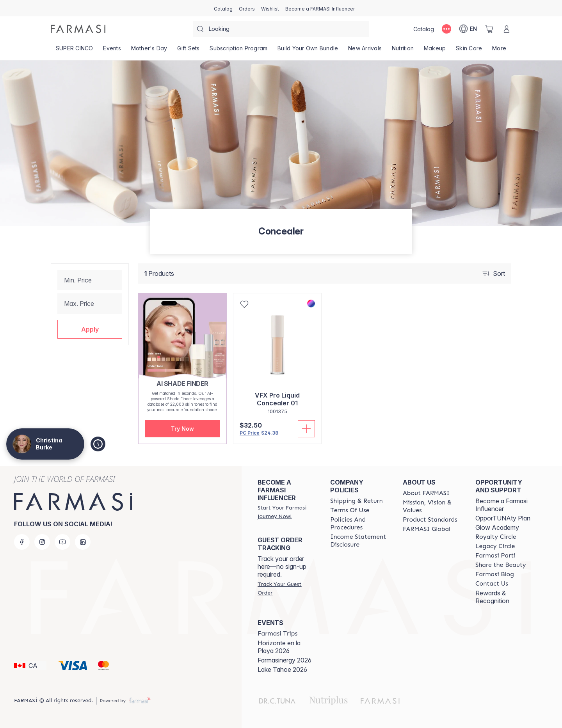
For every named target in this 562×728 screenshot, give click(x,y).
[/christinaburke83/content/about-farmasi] (426, 493)
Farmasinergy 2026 (285, 660)
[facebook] (22, 542)
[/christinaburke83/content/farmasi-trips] (277, 634)
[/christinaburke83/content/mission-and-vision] (432, 506)
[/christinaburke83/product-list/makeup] (435, 51)
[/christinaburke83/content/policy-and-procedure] (359, 524)
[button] (90, 329)
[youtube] (62, 542)
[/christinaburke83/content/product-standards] (430, 520)
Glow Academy (497, 527)
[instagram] (42, 542)
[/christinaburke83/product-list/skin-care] (469, 51)
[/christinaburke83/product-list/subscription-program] (239, 51)
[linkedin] (83, 542)
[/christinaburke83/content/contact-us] (492, 584)
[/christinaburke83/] (78, 29)
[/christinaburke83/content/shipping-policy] (357, 501)
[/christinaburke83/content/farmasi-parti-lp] (495, 556)
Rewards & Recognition (492, 597)
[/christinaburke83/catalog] (223, 8)
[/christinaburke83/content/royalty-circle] (496, 537)
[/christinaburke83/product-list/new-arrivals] (365, 51)
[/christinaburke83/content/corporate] (427, 529)
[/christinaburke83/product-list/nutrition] (403, 51)
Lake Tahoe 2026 (282, 669)
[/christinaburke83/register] (247, 8)
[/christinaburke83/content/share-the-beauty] (501, 565)
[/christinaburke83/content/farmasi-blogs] (495, 574)
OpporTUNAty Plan (503, 518)
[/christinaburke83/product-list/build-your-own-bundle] (308, 51)
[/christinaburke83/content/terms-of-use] (350, 510)
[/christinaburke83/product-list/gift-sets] (189, 51)
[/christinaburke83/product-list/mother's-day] (149, 51)
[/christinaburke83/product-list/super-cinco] (75, 51)
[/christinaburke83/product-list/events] (112, 51)
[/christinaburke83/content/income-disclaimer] (359, 541)
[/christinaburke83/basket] (489, 29)
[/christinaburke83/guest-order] (287, 588)
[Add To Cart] (306, 429)
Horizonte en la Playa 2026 (279, 647)
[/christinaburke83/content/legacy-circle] (495, 546)
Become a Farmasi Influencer (502, 505)
